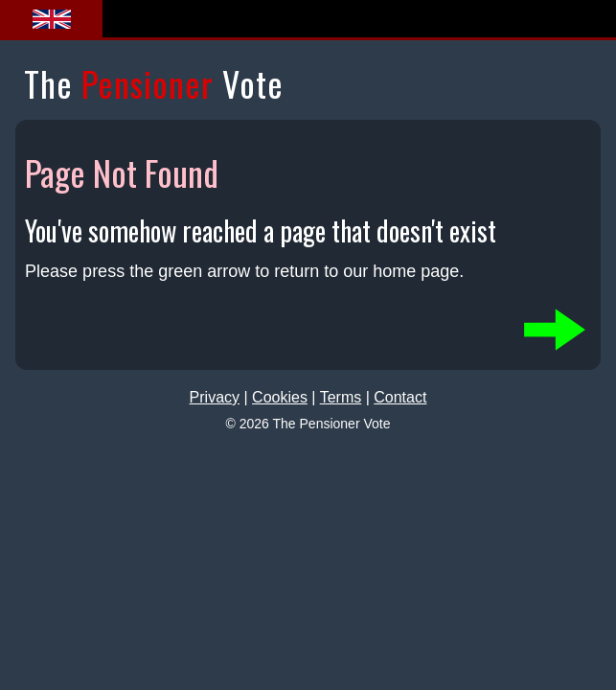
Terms (341, 397)
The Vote (154, 83)
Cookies (280, 397)
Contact (400, 397)
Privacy (215, 397)
